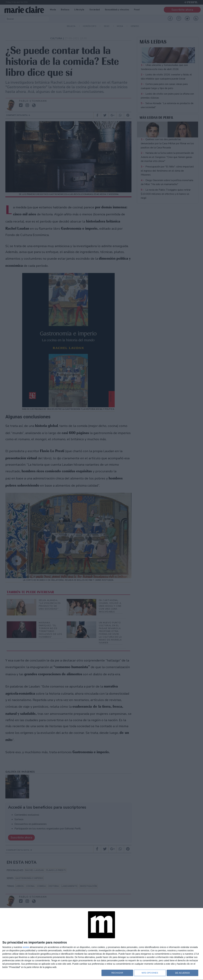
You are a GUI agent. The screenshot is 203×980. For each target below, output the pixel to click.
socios (26, 947)
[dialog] (101, 944)
